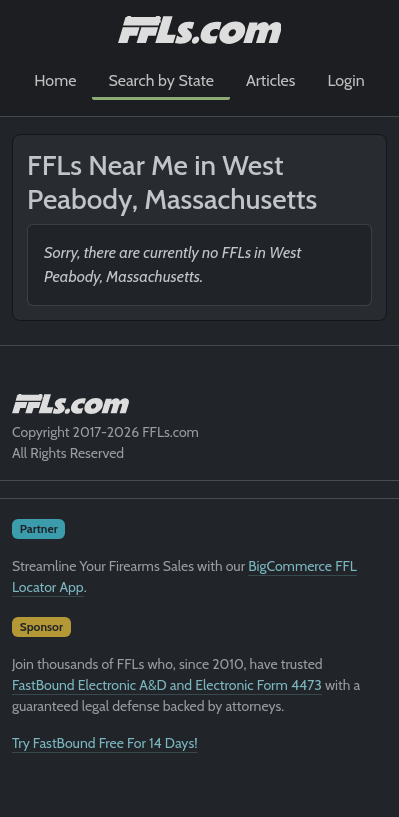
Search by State (161, 80)
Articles (270, 80)
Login (345, 80)
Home (55, 80)
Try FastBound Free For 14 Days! (105, 743)
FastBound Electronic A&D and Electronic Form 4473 (167, 685)
